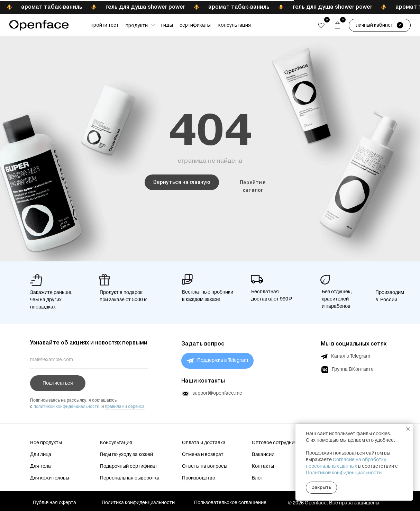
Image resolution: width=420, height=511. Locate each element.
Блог (257, 478)
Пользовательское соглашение (230, 503)
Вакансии (263, 455)
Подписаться (58, 383)
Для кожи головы (50, 478)
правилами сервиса (125, 407)
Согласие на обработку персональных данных (346, 463)
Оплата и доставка (204, 443)
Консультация (235, 25)
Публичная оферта (54, 503)
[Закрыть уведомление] (408, 429)
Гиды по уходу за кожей (126, 455)
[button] (153, 25)
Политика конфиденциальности (138, 503)
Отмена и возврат (203, 455)
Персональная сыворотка (130, 478)
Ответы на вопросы (205, 466)
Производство (199, 478)
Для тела (40, 466)
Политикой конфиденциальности (344, 473)
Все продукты (46, 443)
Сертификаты (195, 25)
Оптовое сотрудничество (281, 443)
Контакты (263, 466)
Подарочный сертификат (129, 466)
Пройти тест (105, 25)
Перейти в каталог (253, 186)
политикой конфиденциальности (66, 407)
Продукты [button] (137, 25)
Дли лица (41, 455)
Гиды (167, 25)
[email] (89, 360)
